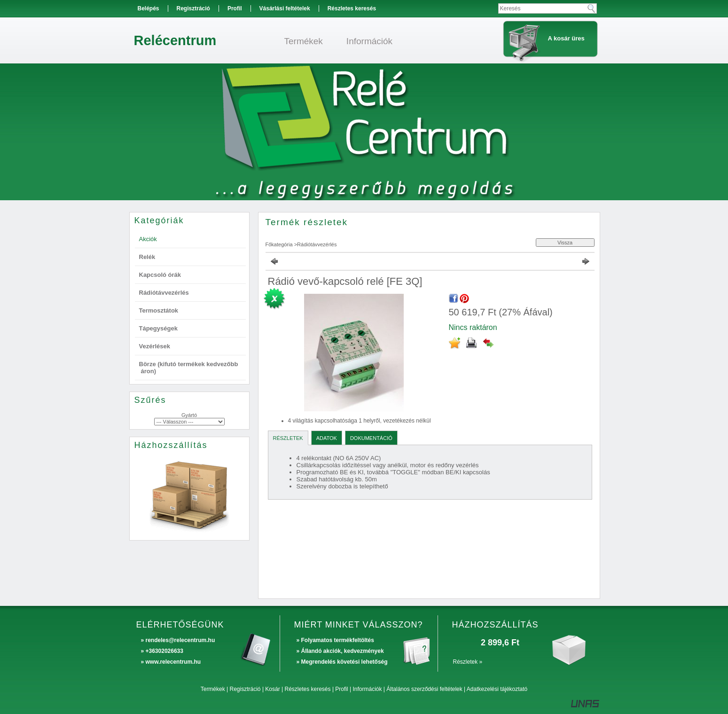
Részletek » (468, 662)
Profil (341, 689)
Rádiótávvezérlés (164, 293)
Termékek (213, 689)
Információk (367, 689)
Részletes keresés (308, 689)
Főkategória (279, 244)
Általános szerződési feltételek (424, 689)
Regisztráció (245, 689)
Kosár (272, 689)
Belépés (149, 8)
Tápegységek (158, 328)
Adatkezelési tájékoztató (497, 689)
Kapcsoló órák (160, 275)
